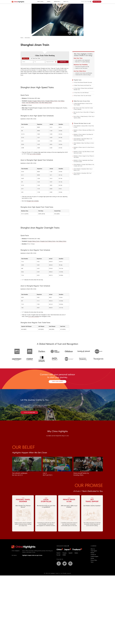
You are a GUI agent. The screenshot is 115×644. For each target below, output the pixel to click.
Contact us (93, 555)
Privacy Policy (94, 560)
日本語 (64, 555)
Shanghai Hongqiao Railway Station (36, 101)
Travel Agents (94, 551)
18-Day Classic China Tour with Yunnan (82, 96)
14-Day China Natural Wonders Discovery (83, 83)
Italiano (76, 553)
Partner (92, 558)
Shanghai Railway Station (51, 101)
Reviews (92, 553)
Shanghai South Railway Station (48, 241)
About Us (66, 2)
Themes (48, 2)
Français (65, 553)
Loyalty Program (94, 557)
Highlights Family (63, 546)
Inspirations (57, 2)
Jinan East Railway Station (32, 103)
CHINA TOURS (40, 2)
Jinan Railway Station (61, 241)
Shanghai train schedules (33, 201)
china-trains (27, 38)
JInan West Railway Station (46, 103)
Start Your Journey (97, 2)
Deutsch (58, 553)
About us (93, 549)
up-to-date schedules (35, 154)
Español (71, 553)
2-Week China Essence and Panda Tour (82, 85)
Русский (58, 555)
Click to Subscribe (29, 413)
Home (22, 38)
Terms (92, 562)
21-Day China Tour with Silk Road (81, 93)
